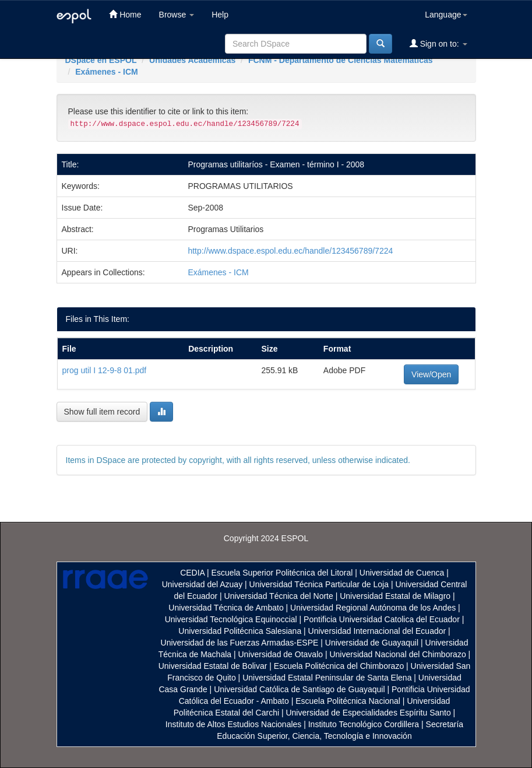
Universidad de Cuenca (402, 573)
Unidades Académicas (192, 60)
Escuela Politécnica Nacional (348, 701)
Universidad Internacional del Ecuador (377, 631)
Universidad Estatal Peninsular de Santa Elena (327, 678)
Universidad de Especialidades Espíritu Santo (368, 713)
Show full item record (102, 412)
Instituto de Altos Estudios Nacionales (233, 724)
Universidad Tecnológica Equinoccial (231, 619)
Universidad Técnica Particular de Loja (319, 584)
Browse (177, 15)
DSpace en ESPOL (101, 60)
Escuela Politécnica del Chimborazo (339, 666)
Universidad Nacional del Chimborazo (397, 654)
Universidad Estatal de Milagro (395, 596)
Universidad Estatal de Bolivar (213, 666)
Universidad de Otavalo (281, 654)
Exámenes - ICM (106, 72)
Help (220, 15)
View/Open (431, 374)
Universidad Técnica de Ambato (226, 608)
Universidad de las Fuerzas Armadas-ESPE (240, 643)
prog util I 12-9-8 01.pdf (105, 370)
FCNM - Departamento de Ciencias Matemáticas (341, 60)
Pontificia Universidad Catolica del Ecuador (382, 619)
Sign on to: (438, 43)
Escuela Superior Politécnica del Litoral (282, 573)
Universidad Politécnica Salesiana (240, 631)
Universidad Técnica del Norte (279, 596)
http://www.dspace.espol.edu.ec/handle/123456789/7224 (290, 251)
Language (446, 15)
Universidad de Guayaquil (372, 643)
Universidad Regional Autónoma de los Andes (373, 608)
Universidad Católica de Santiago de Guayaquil (299, 689)
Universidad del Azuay (202, 584)
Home (125, 14)
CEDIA (192, 573)
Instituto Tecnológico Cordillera (364, 724)
